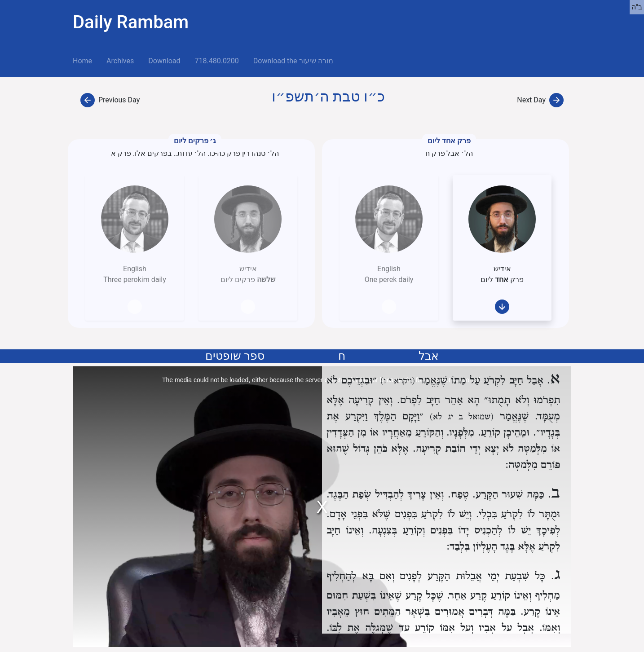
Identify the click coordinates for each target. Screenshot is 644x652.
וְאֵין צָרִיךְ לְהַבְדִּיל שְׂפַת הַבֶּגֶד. (385, 495)
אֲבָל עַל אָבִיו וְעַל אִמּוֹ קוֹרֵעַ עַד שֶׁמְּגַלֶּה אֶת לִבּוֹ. (430, 628)
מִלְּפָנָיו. (460, 433)
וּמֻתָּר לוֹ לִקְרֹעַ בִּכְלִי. (518, 514)
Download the (293, 61)
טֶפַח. (458, 495)
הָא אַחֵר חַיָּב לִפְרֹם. (438, 400)
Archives (120, 61)
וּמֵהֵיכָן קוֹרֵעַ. (504, 433)
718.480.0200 (216, 61)
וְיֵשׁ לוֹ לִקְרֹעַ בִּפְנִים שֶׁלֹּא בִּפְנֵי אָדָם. (399, 514)
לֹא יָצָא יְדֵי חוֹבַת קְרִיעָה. (463, 449)
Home (86, 60)
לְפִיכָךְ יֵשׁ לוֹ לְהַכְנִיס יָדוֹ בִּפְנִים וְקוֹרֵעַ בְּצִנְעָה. (464, 531)
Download (164, 61)
